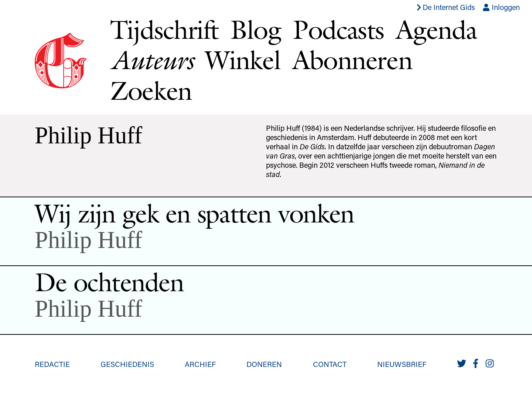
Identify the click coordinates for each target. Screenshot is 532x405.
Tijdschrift (164, 29)
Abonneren (352, 60)
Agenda (436, 29)
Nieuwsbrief (402, 364)
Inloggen (501, 7)
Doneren (264, 364)
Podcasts (338, 29)
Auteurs (152, 60)
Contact (330, 364)
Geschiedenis (127, 364)
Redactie (52, 364)
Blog (255, 29)
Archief (200, 364)
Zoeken (151, 90)
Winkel (243, 60)
